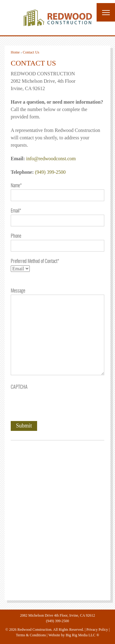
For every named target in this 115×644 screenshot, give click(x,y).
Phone (16, 236)
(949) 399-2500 (50, 172)
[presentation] (57, 403)
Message (18, 291)
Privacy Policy (97, 630)
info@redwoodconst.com (51, 159)
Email (16, 211)
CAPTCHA (19, 387)
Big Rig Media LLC (80, 635)
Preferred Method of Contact (35, 261)
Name (16, 186)
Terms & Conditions (31, 635)
